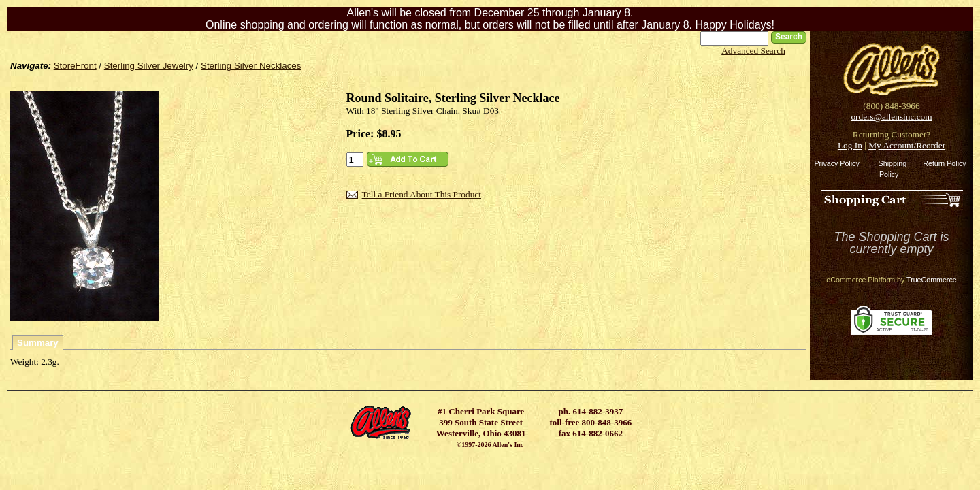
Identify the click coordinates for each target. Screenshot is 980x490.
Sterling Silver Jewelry (149, 66)
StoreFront (75, 66)
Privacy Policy (836, 163)
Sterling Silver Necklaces (251, 66)
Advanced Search (753, 51)
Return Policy (944, 163)
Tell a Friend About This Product (422, 194)
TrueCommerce (932, 280)
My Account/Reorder (907, 145)
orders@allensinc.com (891, 117)
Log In (850, 145)
